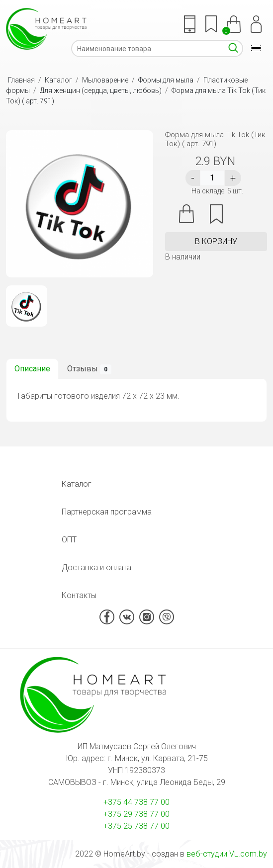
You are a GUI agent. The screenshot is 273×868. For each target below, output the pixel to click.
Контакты (79, 595)
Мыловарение (105, 80)
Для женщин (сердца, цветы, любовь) (101, 90)
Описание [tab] (32, 369)
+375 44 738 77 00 (136, 802)
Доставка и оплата (96, 567)
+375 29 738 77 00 (136, 814)
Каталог (58, 80)
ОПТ (69, 540)
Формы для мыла (166, 80)
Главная (21, 80)
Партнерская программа (107, 512)
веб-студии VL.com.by (227, 854)
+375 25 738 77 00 (136, 826)
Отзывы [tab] (89, 369)
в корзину (216, 241)
